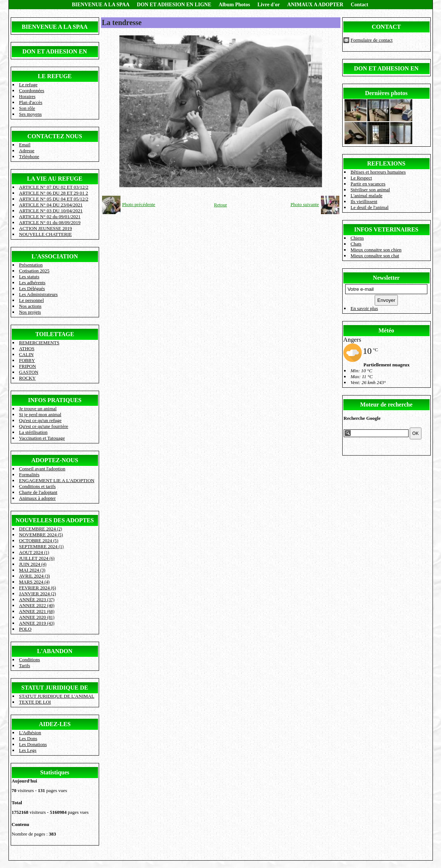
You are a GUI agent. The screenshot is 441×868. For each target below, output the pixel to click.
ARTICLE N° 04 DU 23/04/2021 (51, 205)
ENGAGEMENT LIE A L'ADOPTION (57, 480)
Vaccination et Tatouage (42, 438)
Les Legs (28, 750)
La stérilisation (34, 432)
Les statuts (29, 277)
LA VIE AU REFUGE (55, 179)
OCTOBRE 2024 (39, 541)
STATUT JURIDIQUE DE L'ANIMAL (57, 696)
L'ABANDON (55, 651)
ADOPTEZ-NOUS (55, 460)
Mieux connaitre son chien (376, 250)
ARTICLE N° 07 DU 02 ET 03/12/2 (54, 187)
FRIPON (28, 366)
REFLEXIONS (386, 163)
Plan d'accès (31, 102)
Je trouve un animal (38, 409)
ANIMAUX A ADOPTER (315, 5)
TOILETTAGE (55, 334)
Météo (386, 330)
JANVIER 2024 (38, 594)
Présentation (31, 265)
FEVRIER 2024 (38, 588)
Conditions (30, 660)
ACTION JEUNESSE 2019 (46, 228)
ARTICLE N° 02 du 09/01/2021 (50, 217)
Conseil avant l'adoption (42, 469)
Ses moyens (31, 114)
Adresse (27, 151)
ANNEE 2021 (37, 611)
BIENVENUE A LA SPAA (101, 5)
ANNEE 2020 (37, 617)
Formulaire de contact (372, 40)
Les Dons (28, 738)
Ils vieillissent (364, 201)
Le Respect (361, 178)
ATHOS (27, 348)
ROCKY (28, 378)
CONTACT (386, 27)
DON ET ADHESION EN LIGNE (174, 5)
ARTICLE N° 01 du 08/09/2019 (50, 222)
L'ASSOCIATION (55, 256)
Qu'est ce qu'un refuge (41, 420)
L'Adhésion (30, 733)
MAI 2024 (32, 570)
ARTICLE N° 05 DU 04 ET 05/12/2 (54, 199)
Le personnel (32, 300)
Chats (356, 244)
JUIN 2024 (33, 564)
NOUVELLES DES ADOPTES (55, 520)
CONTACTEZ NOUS (55, 136)
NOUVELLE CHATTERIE (45, 234)
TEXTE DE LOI (35, 702)
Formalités (29, 475)
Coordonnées (32, 90)
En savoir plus (364, 308)
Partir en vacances (368, 184)
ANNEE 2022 (37, 605)
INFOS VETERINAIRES (386, 229)
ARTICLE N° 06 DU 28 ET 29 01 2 (54, 193)
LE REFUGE (55, 76)
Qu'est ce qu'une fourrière (44, 426)
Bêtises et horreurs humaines (378, 172)
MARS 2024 (34, 582)
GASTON (29, 372)
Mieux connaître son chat (375, 256)
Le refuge (28, 85)
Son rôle (27, 108)
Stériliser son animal (370, 190)
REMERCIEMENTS (39, 343)
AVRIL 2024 (35, 576)
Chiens (357, 238)
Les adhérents (32, 283)
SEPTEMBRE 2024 (41, 546)
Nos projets (30, 312)
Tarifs (25, 665)
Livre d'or (269, 5)
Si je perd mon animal (40, 414)
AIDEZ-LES (55, 724)
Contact (359, 5)
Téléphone (29, 156)
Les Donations (33, 744)
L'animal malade (367, 196)
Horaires (27, 96)
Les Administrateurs (38, 294)
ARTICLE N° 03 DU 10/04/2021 (51, 211)
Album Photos (234, 5)
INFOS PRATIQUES (55, 400)
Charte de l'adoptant (38, 492)
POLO (25, 629)
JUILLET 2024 (37, 558)
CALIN (27, 354)
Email (25, 145)
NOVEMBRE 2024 (41, 535)
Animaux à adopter (38, 498)
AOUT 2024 (34, 552)
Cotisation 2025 (34, 271)
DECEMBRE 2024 (41, 529)
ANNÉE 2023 (37, 599)
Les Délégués (32, 288)
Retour (220, 205)
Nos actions (30, 306)
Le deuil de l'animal (370, 207)
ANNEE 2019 (37, 623)
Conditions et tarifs (38, 486)
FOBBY (27, 360)
